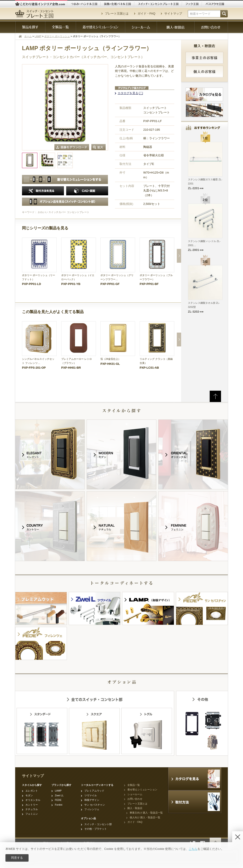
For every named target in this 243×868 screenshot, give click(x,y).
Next (179, 256)
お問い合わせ (135, 799)
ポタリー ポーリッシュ (57, 36)
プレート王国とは (117, 13)
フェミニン (32, 814)
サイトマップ (173, 13)
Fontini (59, 805)
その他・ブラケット (96, 829)
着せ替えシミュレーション (142, 790)
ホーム (28, 36)
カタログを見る (128, 93)
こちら (193, 849)
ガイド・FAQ (146, 13)
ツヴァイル (91, 795)
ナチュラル (32, 809)
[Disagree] (238, 837)
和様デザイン (92, 800)
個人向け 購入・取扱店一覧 (145, 817)
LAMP (38, 36)
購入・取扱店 (135, 808)
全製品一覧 (134, 785)
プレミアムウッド (94, 791)
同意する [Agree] (17, 858)
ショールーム (135, 794)
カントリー (32, 805)
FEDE (58, 800)
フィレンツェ (92, 809)
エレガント (32, 791)
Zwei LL (59, 795)
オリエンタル (33, 800)
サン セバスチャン (95, 805)
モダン (29, 795)
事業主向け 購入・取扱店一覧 (146, 813)
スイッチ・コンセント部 (98, 824)
